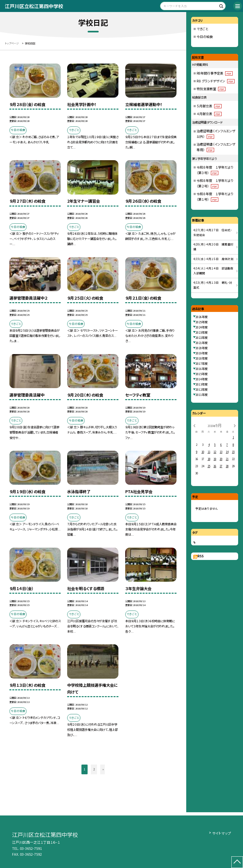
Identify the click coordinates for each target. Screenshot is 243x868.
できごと (202, 29)
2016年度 (201, 369)
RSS (201, 556)
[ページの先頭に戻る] (237, 862)
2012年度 (201, 389)
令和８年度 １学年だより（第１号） (215, 196)
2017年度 (201, 363)
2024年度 (201, 327)
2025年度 (201, 322)
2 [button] (94, 769)
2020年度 (201, 348)
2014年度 (201, 379)
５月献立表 (209, 106)
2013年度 (201, 384)
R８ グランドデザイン (216, 81)
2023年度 (201, 332)
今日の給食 (205, 36)
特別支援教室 (211, 89)
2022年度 (201, 338)
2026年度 (201, 317)
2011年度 (201, 395)
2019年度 (201, 353)
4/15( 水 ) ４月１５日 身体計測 (213, 259)
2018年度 (201, 358)
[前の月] (194, 425)
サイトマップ (222, 833)
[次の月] (235, 425)
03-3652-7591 (31, 848)
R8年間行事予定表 (215, 73)
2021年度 (201, 343)
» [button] (103, 769)
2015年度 (201, 374)
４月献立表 (209, 114)
